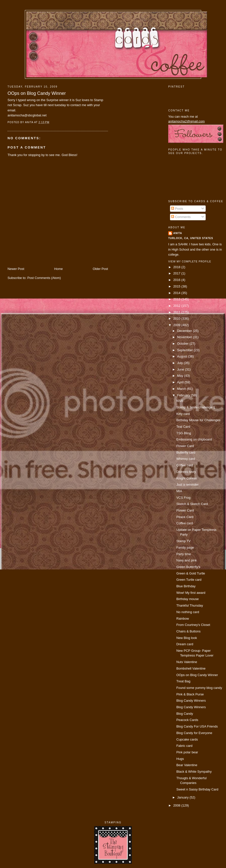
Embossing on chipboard (194, 439)
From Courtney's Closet (193, 625)
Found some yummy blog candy (199, 688)
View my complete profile (190, 262)
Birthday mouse (187, 599)
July (180, 363)
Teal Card (183, 427)
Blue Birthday (186, 586)
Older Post (100, 269)
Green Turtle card (189, 580)
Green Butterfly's (188, 567)
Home (59, 269)
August (183, 356)
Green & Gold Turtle (191, 573)
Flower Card (185, 446)
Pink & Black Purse (190, 694)
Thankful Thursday (190, 605)
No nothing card (188, 612)
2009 (177, 325)
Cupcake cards (187, 739)
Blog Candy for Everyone (194, 733)
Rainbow (183, 619)
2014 (177, 293)
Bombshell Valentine (191, 668)
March (182, 389)
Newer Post (16, 269)
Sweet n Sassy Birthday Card (197, 789)
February (184, 395)
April (181, 382)
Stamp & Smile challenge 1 (196, 407)
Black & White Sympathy (194, 772)
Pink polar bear (187, 752)
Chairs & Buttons (188, 631)
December (185, 331)
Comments (181, 217)
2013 (177, 299)
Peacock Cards (187, 720)
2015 (177, 286)
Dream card (185, 644)
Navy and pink (187, 560)
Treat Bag (183, 681)
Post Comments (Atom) (44, 278)
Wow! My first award (191, 593)
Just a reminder (187, 485)
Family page (185, 548)
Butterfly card (186, 452)
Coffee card (185, 465)
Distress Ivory (186, 472)
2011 (177, 312)
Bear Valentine (187, 765)
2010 (177, 318)
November (185, 337)
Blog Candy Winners (191, 701)
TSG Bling (184, 433)
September (185, 350)
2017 (177, 273)
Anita (178, 233)
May (181, 376)
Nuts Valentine (187, 662)
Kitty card (183, 414)
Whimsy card (186, 459)
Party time (184, 554)
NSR (180, 401)
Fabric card (184, 746)
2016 (177, 280)
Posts (177, 209)
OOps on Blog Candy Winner (37, 93)
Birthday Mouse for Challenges (198, 420)
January (183, 797)
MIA (179, 491)
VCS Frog (183, 498)
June (181, 369)
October (183, 344)
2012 (177, 306)
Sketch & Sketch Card (192, 504)
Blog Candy (185, 714)
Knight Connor (187, 478)
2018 (177, 267)
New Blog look (187, 638)
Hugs (180, 759)
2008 (177, 805)
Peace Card (185, 517)
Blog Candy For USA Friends (197, 726)
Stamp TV (183, 541)
